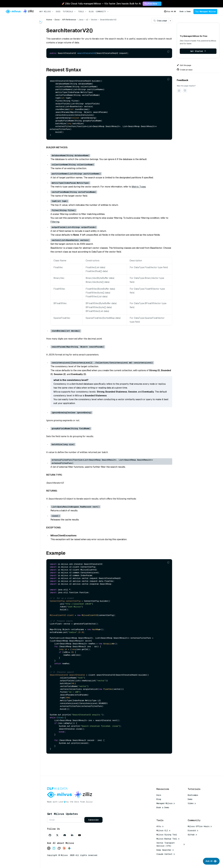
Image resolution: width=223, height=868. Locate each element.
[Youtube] (80, 835)
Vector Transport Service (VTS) (171, 844)
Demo (190, 799)
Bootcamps (193, 795)
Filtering (55, 222)
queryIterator (22, 118)
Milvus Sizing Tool (167, 835)
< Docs (10, 20)
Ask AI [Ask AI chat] (211, 861)
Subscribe (93, 820)
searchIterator (22, 133)
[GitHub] (50, 835)
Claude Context (166, 854)
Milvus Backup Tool (168, 839)
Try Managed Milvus (205, 12)
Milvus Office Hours (200, 826)
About (12, 31)
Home (49, 20)
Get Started (198, 51)
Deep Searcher (165, 850)
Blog (91, 12)
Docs (58, 12)
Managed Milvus (166, 803)
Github (192, 835)
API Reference (69, 20)
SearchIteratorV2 (24, 87)
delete (18, 92)
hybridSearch (22, 103)
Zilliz (89, 802)
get (16, 97)
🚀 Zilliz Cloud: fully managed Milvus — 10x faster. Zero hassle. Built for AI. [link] (101, 4)
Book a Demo (185, 12)
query (18, 113)
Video (192, 803)
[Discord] (65, 835)
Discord (193, 830)
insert (18, 108)
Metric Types (139, 187)
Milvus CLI (163, 830)
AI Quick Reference (167, 812)
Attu (160, 826)
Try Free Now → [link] (152, 4)
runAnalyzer (21, 123)
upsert (18, 138)
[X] (57, 835)
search (18, 128)
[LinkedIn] (72, 835)
